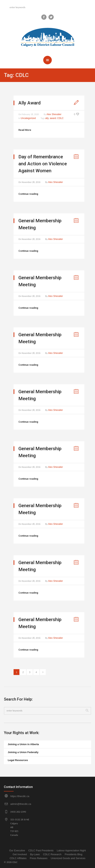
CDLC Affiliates (18, 858)
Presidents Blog (74, 854)
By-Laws (35, 854)
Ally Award (30, 103)
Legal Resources (18, 760)
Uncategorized (28, 118)
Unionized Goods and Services (68, 858)
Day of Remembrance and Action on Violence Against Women (43, 164)
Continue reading (28, 194)
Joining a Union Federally (23, 752)
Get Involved (20, 854)
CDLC (60, 118)
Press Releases (39, 858)
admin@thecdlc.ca (21, 804)
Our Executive (17, 850)
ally (47, 118)
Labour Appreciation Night (71, 850)
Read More (25, 130)
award (53, 118)
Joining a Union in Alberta (23, 744)
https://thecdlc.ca (20, 796)
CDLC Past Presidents (41, 850)
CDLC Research (52, 854)
